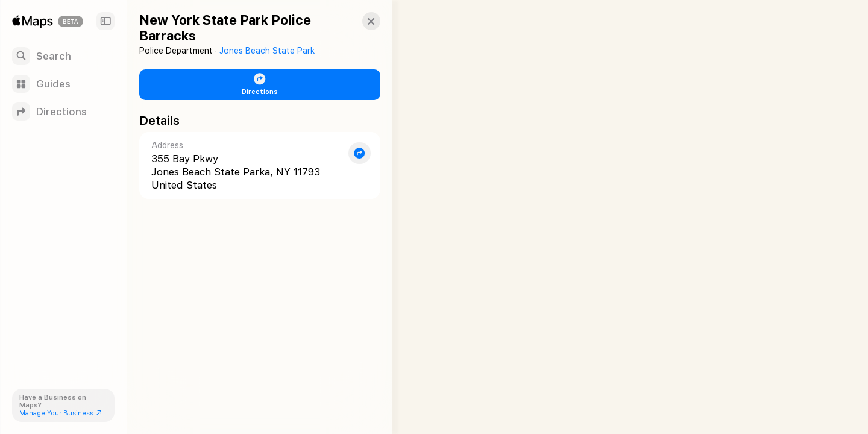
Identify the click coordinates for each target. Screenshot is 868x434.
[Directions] (63, 112)
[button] (359, 21)
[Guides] (63, 84)
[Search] (63, 56)
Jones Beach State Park (267, 51)
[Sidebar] (105, 21)
